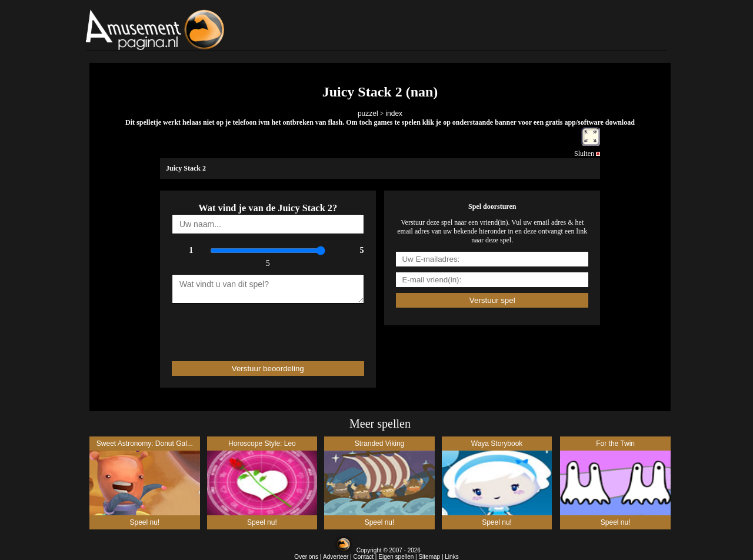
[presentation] (241, 327)
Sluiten (587, 154)
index (394, 114)
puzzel (368, 114)
